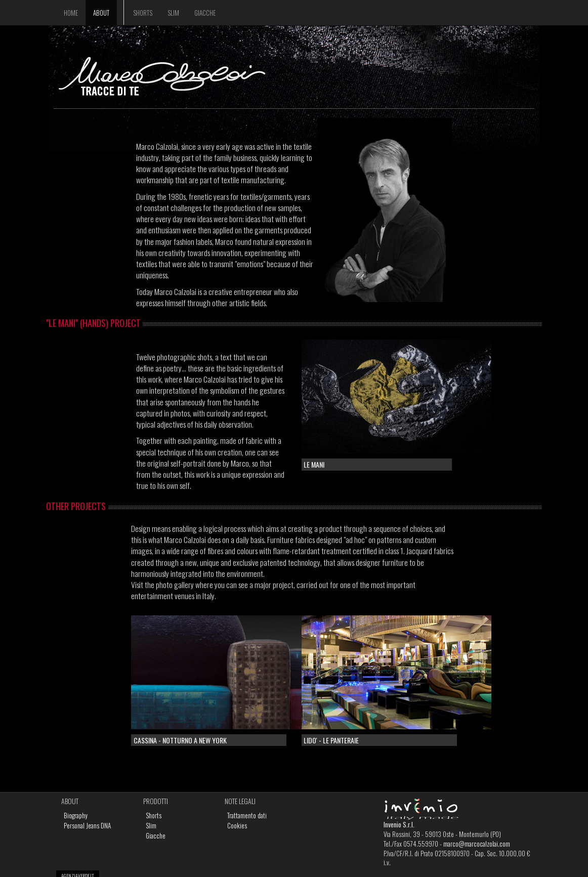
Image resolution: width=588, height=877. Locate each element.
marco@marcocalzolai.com (477, 844)
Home (71, 13)
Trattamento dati (247, 815)
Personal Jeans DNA (87, 825)
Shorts (143, 13)
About (101, 13)
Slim (173, 13)
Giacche (205, 13)
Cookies (237, 825)
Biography (76, 815)
